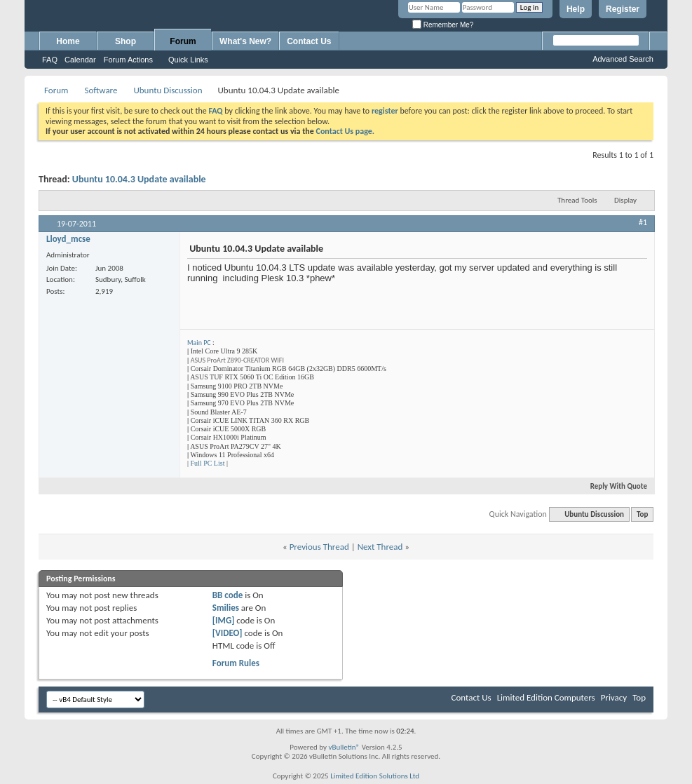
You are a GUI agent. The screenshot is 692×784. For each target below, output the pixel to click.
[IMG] (224, 620)
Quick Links (188, 60)
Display (625, 200)
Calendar (80, 60)
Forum (183, 41)
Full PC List (208, 463)
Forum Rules (236, 663)
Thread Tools (577, 200)
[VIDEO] (228, 633)
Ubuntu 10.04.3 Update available (139, 179)
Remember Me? (443, 25)
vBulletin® (344, 747)
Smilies (226, 608)
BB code (228, 595)
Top (642, 514)
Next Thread (380, 547)
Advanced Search (623, 59)
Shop (125, 41)
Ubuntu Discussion (168, 90)
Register (623, 9)
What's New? (245, 41)
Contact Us (309, 41)
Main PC (199, 343)
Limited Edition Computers (546, 697)
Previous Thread (319, 547)
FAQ (50, 60)
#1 (643, 222)
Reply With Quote (613, 486)
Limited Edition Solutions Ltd (375, 776)
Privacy (614, 697)
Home (68, 41)
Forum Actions (128, 60)
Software (101, 90)
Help (576, 9)
